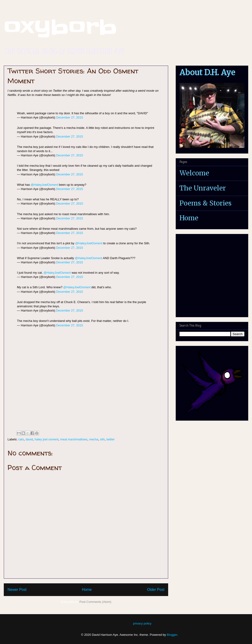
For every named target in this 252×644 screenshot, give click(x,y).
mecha (94, 439)
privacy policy (142, 623)
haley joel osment (47, 439)
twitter (111, 439)
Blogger (172, 635)
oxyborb (60, 27)
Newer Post (17, 590)
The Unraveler (203, 188)
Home (87, 590)
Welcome (194, 173)
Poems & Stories (205, 203)
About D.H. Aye (207, 73)
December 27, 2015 (69, 117)
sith (102, 439)
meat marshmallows (74, 439)
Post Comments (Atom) (95, 602)
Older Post (156, 590)
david (29, 439)
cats (21, 439)
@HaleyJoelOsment (45, 185)
